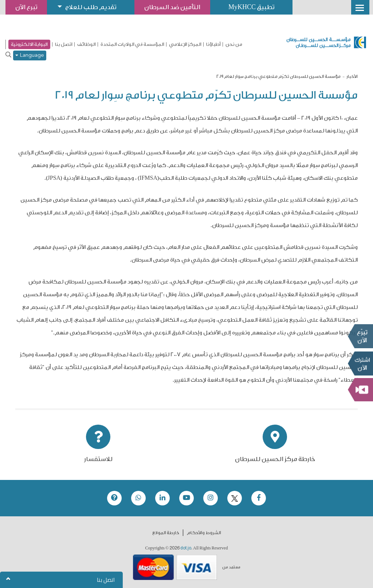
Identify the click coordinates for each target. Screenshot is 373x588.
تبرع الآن (360, 336)
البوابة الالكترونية (29, 44)
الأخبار (352, 76)
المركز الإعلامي (185, 44)
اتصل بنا (64, 44)
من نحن (234, 44)
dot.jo (186, 548)
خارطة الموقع (166, 533)
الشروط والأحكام (204, 533)
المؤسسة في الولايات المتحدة (132, 44)
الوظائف (87, 44)
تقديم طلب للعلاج (91, 7)
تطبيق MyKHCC (251, 7)
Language (30, 55)
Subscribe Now (360, 363)
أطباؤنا (213, 44)
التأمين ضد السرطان (172, 7)
